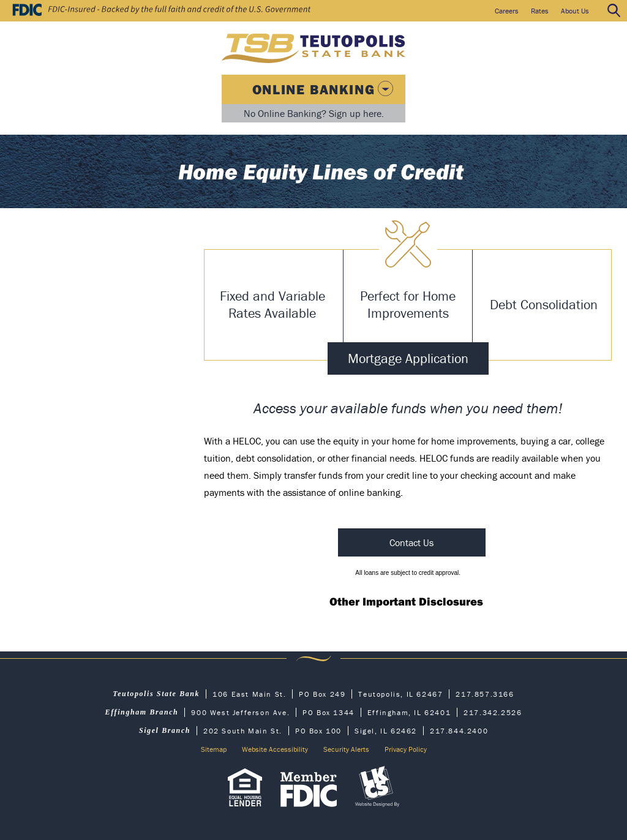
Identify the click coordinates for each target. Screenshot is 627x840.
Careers (507, 11)
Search (614, 11)
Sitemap (214, 749)
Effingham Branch (142, 712)
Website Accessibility (275, 749)
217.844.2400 (459, 731)
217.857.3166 (485, 694)
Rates (540, 11)
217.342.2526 (493, 712)
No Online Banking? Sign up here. (314, 113)
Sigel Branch (165, 730)
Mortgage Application (408, 358)
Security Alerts (346, 749)
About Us (575, 11)
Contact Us (411, 542)
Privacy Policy (406, 749)
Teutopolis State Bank (156, 694)
